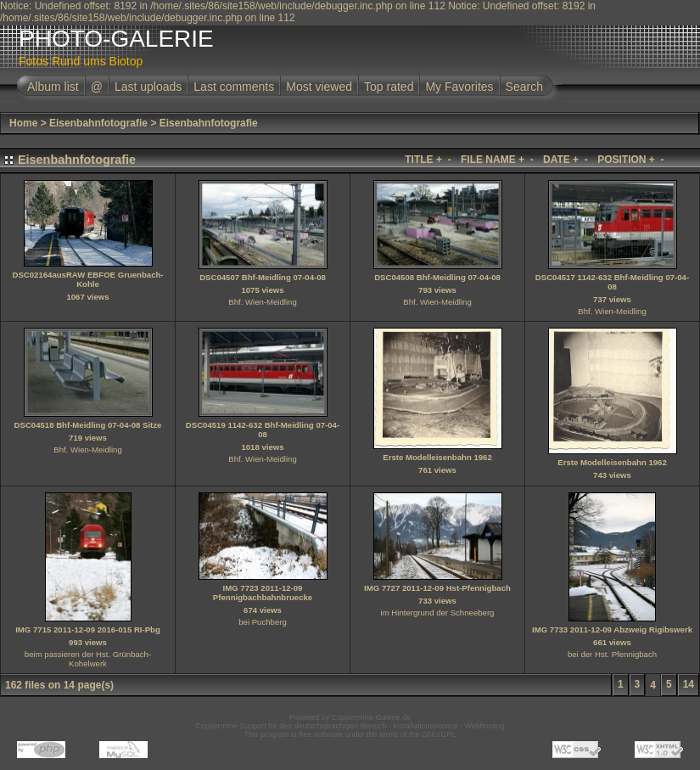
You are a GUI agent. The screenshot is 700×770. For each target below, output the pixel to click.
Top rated (389, 87)
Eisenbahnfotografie (98, 123)
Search (524, 87)
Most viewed (319, 87)
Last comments (234, 87)
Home (23, 123)
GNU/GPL (439, 734)
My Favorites (459, 87)
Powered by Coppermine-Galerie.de (350, 717)
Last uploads (148, 87)
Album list (53, 87)
